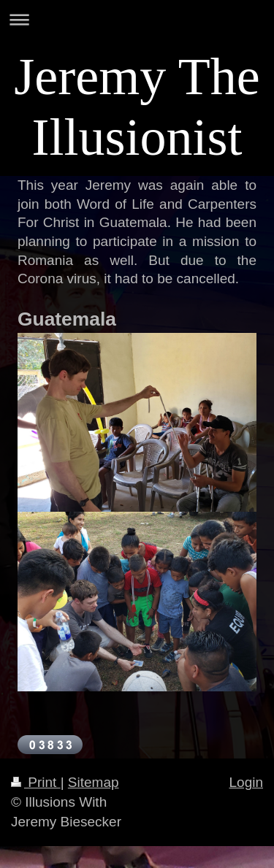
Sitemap (94, 782)
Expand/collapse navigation (137, 19)
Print (36, 782)
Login (247, 782)
